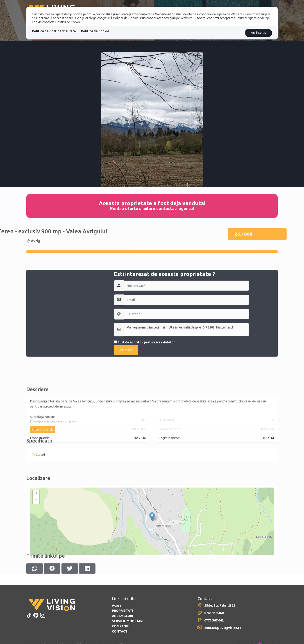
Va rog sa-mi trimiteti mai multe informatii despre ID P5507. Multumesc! (186, 365)
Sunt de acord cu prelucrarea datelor (144, 377)
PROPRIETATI (122, 639)
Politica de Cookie (95, 31)
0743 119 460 (214, 641)
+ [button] (36, 527)
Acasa (117, 633)
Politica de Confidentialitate (54, 31)
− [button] (36, 533)
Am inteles (258, 33)
